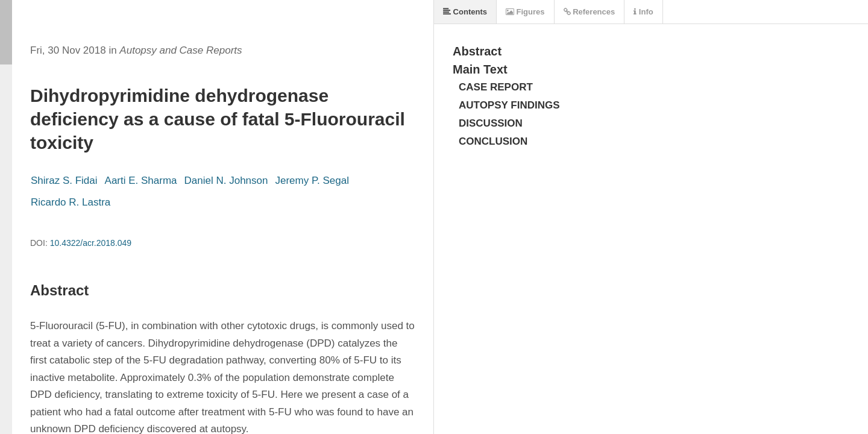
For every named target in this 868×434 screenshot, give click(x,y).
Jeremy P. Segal (312, 181)
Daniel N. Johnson (226, 181)
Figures (525, 12)
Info (643, 12)
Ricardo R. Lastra (71, 202)
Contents (465, 12)
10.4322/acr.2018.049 (91, 243)
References (590, 12)
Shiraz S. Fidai (64, 181)
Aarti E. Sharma (141, 181)
